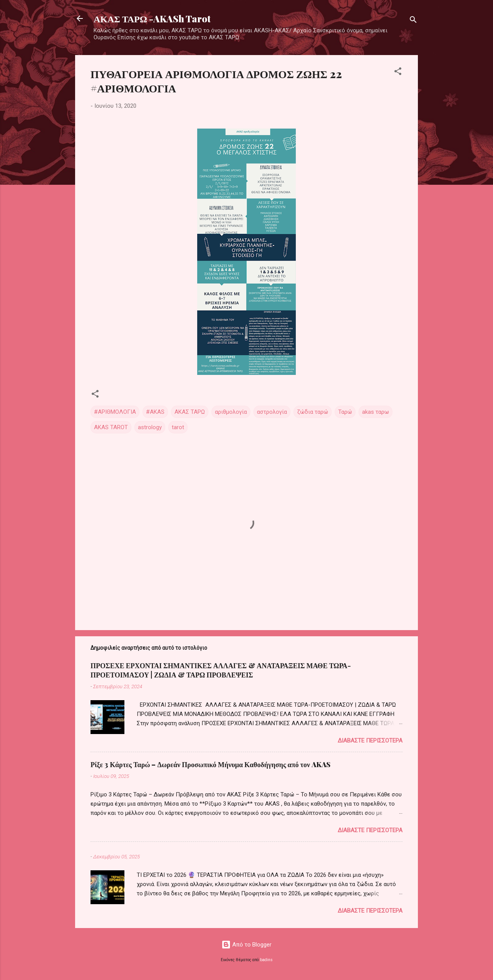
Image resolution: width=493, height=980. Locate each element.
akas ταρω (376, 412)
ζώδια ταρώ (313, 412)
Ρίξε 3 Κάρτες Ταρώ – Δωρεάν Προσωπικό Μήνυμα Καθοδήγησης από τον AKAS (210, 764)
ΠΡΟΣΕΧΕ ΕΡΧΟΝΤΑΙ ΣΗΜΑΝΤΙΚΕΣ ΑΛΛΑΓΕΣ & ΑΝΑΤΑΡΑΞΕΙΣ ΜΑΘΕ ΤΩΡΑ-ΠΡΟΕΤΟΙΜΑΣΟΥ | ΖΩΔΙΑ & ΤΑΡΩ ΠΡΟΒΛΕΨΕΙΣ (221, 670)
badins (266, 960)
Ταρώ (345, 412)
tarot (178, 427)
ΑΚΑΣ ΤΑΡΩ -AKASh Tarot (152, 18)
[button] (398, 73)
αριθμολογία (231, 412)
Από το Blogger (246, 945)
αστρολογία (272, 412)
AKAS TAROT (111, 427)
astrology (150, 427)
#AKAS (155, 412)
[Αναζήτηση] (413, 21)
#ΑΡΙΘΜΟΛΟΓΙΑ (115, 412)
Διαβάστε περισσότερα (370, 741)
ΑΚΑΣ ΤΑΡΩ (190, 412)
